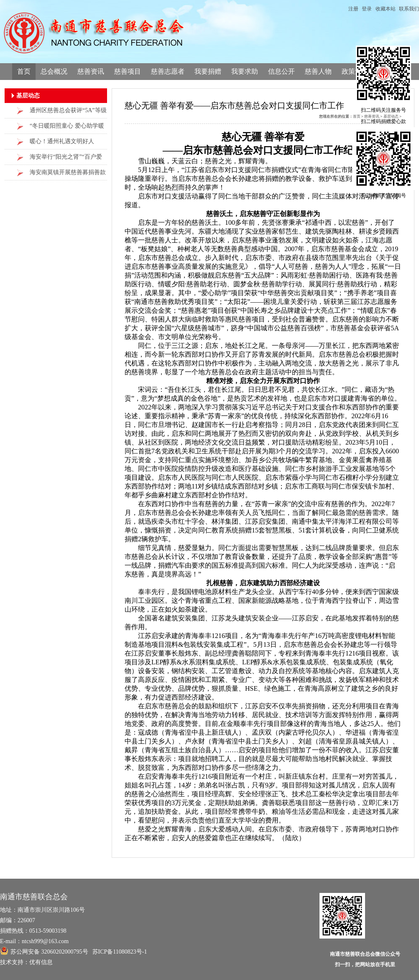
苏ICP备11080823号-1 (120, 952)
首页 (24, 71)
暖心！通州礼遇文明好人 (62, 141)
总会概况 (54, 71)
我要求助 (245, 71)
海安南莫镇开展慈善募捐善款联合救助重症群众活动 (68, 175)
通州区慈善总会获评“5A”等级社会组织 (68, 113)
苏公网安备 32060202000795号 (44, 951)
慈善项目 (128, 71)
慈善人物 (318, 71)
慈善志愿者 (168, 71)
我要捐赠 (208, 71)
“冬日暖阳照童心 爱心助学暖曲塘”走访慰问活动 (67, 128)
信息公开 (281, 71)
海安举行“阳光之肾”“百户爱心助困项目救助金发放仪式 (66, 159)
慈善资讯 (91, 71)
